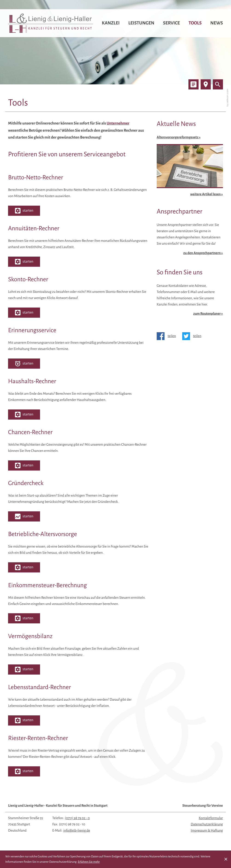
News (217, 23)
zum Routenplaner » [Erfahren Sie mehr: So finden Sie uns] (208, 314)
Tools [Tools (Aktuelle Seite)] (195, 23)
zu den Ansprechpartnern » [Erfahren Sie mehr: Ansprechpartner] (203, 253)
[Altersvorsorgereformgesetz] (190, 161)
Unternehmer (118, 123)
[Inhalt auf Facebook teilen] (168, 336)
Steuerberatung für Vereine (202, 806)
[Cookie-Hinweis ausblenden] (226, 859)
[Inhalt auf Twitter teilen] (193, 336)
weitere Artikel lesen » (207, 194)
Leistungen (141, 23)
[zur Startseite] (51, 23)
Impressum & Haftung (207, 831)
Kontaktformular (211, 818)
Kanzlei (111, 23)
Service (171, 23)
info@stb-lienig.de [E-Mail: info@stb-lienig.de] (77, 831)
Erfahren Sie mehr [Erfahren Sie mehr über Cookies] (89, 862)
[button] (24, 211)
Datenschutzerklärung (207, 824)
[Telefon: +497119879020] (77, 818)
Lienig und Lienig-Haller (58, 806)
